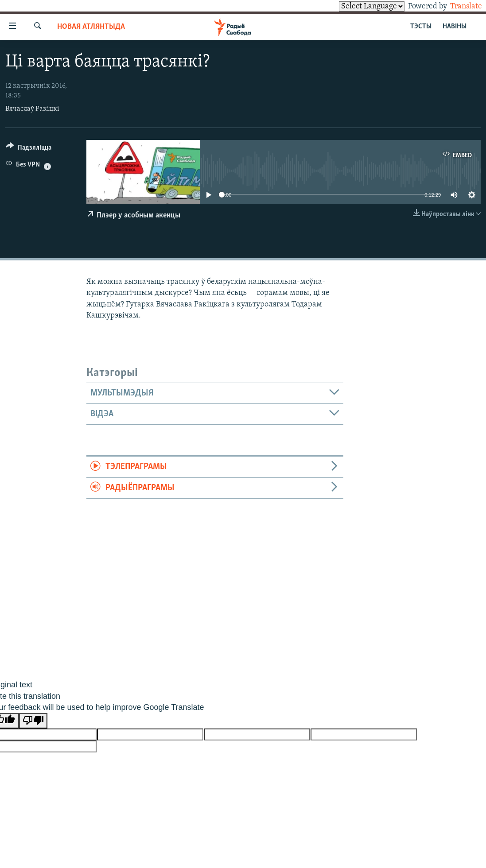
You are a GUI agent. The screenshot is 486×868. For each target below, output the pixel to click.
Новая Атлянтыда (91, 27)
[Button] (29, 149)
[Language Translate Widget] (357, 6)
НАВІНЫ (455, 27)
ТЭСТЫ (421, 27)
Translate (458, 6)
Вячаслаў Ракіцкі (32, 109)
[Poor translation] (33, 721)
